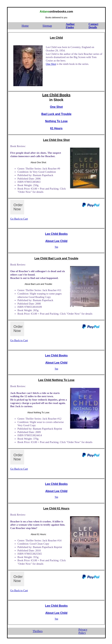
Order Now (18, 207)
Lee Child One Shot (56, 140)
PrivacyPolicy (83, 631)
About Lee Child (56, 241)
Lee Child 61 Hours (56, 508)
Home (25, 26)
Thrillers (38, 631)
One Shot (51, 64)
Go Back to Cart (19, 219)
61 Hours (56, 128)
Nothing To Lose (56, 121)
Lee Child (56, 38)
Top (56, 247)
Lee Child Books (56, 95)
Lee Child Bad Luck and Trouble (56, 258)
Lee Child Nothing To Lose (56, 380)
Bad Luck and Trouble (56, 114)
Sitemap (47, 26)
